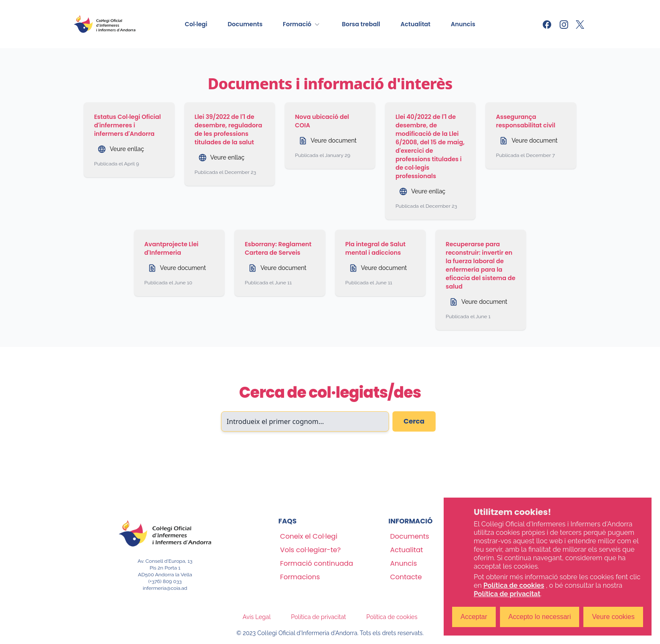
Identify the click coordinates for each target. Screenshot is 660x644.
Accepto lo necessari (540, 617)
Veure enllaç (121, 149)
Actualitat (416, 24)
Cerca (414, 421)
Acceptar (474, 617)
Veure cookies (613, 617)
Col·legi (196, 24)
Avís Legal (257, 617)
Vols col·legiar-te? (311, 550)
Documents (245, 24)
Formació (302, 24)
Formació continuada (317, 563)
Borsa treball (361, 24)
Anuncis (463, 24)
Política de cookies (392, 617)
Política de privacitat (318, 617)
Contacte (406, 577)
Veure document (328, 141)
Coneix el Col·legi (309, 536)
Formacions (300, 577)
